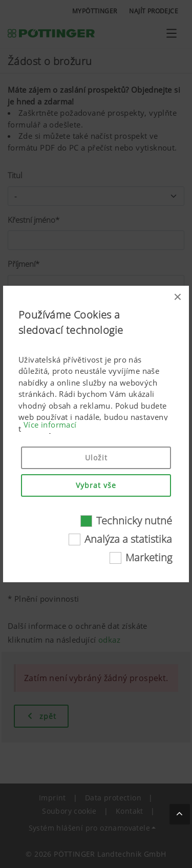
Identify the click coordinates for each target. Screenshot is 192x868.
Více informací (50, 425)
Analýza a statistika (128, 539)
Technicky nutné (134, 521)
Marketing (149, 557)
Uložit (96, 458)
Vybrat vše (96, 485)
